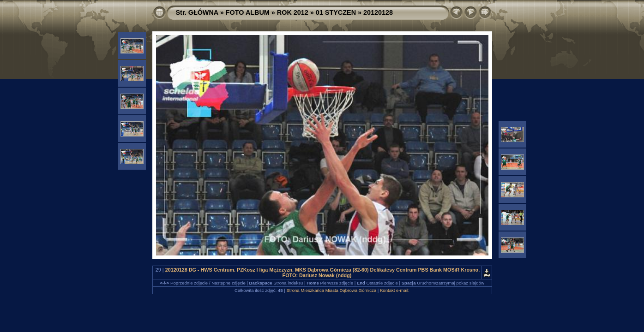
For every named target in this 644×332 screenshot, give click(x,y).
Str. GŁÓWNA (197, 12)
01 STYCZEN (336, 12)
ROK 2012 (293, 12)
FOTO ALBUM (248, 12)
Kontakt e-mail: (395, 290)
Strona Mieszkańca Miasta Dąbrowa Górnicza (331, 290)
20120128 (378, 12)
